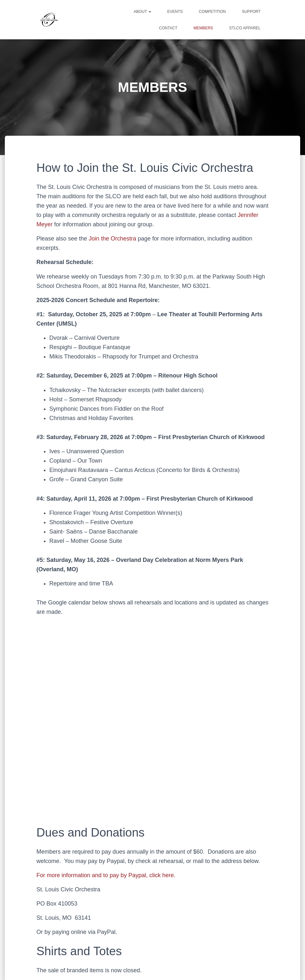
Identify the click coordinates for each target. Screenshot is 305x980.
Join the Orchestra (112, 239)
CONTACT (168, 28)
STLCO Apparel (245, 28)
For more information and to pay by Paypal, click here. (106, 875)
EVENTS (175, 12)
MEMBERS (203, 28)
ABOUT (142, 12)
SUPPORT (251, 12)
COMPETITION (212, 12)
